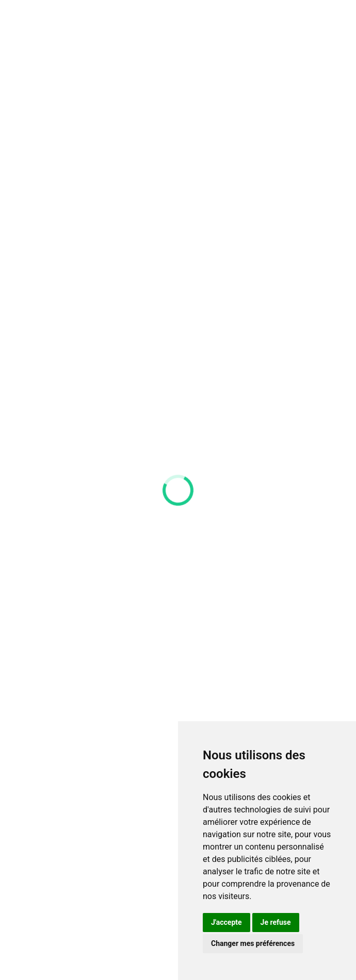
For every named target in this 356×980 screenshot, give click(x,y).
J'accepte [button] (226, 922)
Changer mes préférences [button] (253, 943)
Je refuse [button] (276, 922)
